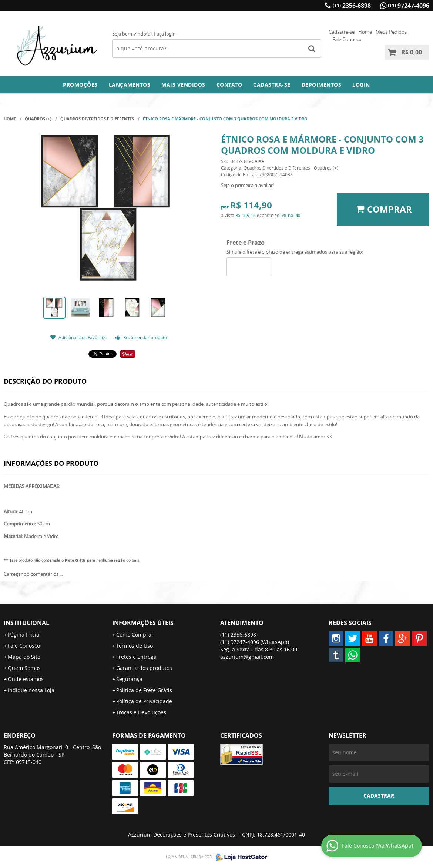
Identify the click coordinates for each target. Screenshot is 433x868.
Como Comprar (135, 635)
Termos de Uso (135, 646)
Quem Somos (24, 668)
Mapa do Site (24, 657)
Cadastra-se (272, 85)
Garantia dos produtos (144, 668)
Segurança (129, 679)
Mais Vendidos (183, 85)
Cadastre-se (342, 32)
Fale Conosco (347, 39)
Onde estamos (26, 679)
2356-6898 (352, 6)
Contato (229, 85)
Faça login (165, 34)
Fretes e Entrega (136, 657)
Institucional (26, 623)
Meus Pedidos (391, 32)
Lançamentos (130, 85)
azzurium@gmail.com (247, 657)
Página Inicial (24, 635)
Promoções (80, 85)
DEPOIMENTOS (322, 85)
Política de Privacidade (144, 701)
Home (365, 32)
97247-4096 (409, 6)
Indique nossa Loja (31, 690)
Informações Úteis (143, 623)
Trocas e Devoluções (141, 712)
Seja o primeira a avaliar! (247, 185)
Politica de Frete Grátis (144, 690)
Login (361, 85)
